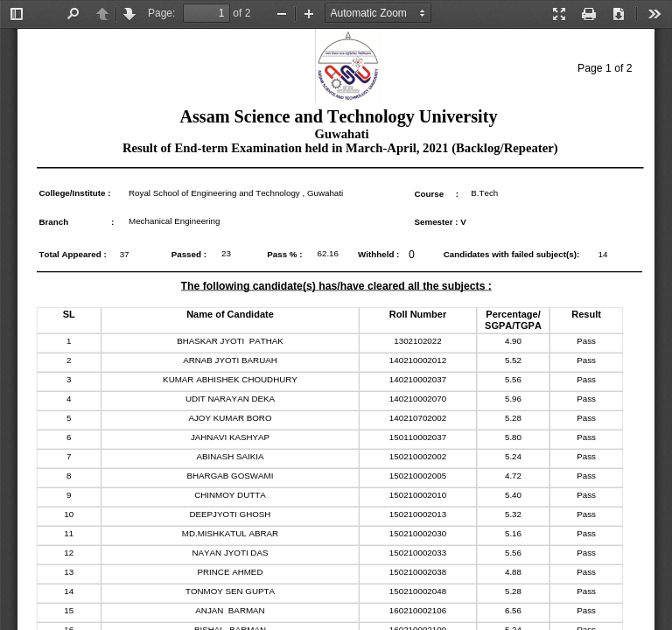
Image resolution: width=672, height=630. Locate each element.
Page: (161, 13)
